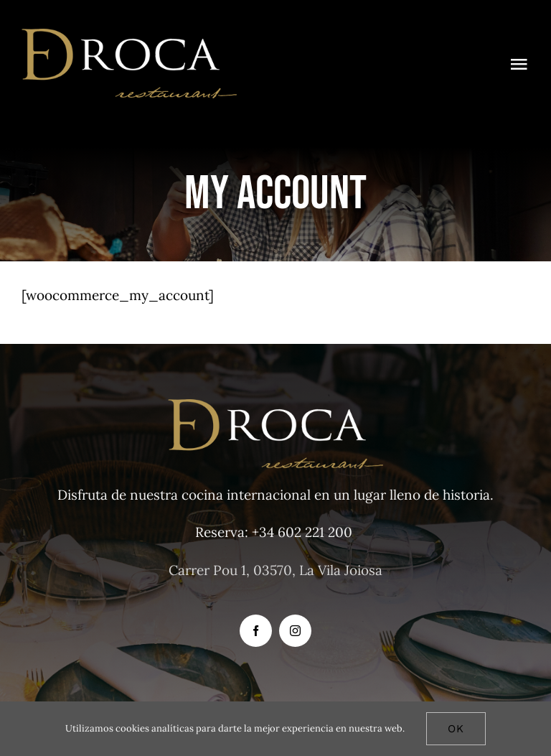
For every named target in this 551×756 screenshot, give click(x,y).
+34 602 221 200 (302, 532)
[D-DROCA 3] (129, 35)
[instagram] (295, 631)
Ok (456, 729)
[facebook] (256, 631)
